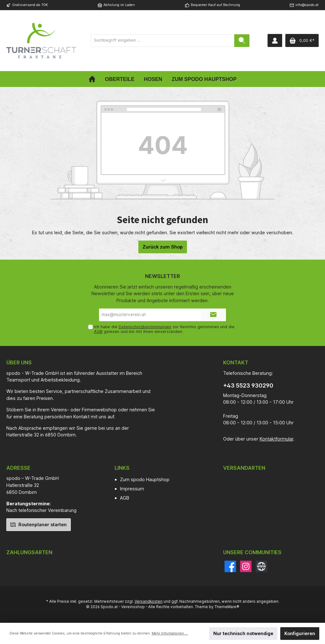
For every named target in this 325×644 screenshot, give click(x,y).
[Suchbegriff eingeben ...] (163, 41)
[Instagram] (246, 566)
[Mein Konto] (275, 40)
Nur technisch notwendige (243, 633)
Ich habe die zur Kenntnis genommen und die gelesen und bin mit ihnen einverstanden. (164, 329)
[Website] (261, 566)
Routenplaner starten (39, 524)
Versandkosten (149, 601)
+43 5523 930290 (248, 385)
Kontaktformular (276, 439)
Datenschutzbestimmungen (145, 327)
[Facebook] (230, 566)
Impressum (132, 489)
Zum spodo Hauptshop (145, 479)
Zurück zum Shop (163, 247)
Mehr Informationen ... (170, 633)
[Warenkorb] (302, 40)
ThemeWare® (227, 607)
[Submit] (213, 315)
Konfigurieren (300, 633)
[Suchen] (242, 41)
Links (122, 468)
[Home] (92, 79)
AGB (98, 332)
